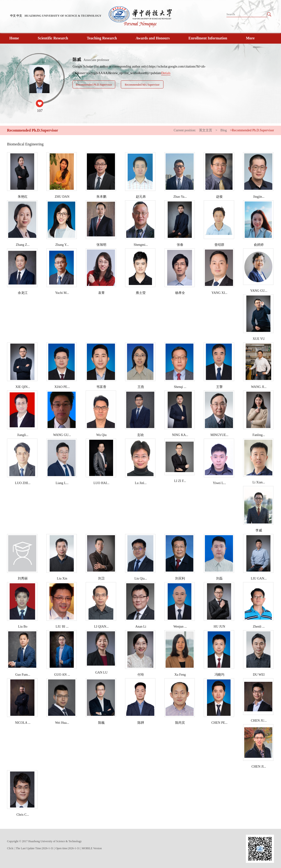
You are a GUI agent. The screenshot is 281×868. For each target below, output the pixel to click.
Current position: (185, 130)
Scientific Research (53, 38)
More (250, 38)
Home (14, 38)
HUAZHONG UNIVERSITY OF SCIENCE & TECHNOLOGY (63, 16)
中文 (13, 16)
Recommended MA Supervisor (142, 85)
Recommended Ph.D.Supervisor (94, 85)
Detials (166, 73)
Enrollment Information (208, 38)
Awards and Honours (153, 38)
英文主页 (206, 130)
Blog (224, 130)
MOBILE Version (92, 848)
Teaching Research (102, 38)
